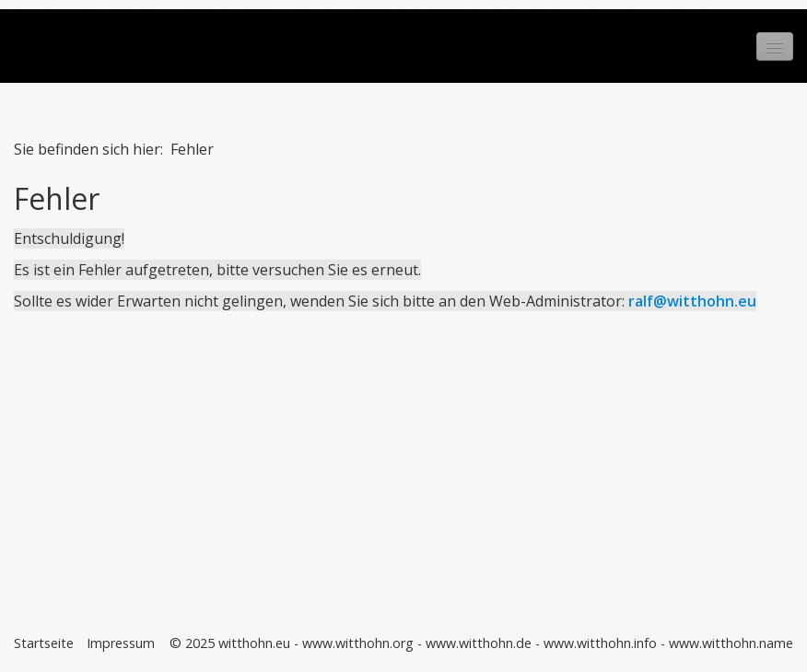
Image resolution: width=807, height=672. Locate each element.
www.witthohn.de (479, 643)
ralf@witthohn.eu (692, 301)
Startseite (44, 643)
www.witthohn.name (731, 643)
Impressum (121, 643)
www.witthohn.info (600, 643)
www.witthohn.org (358, 643)
